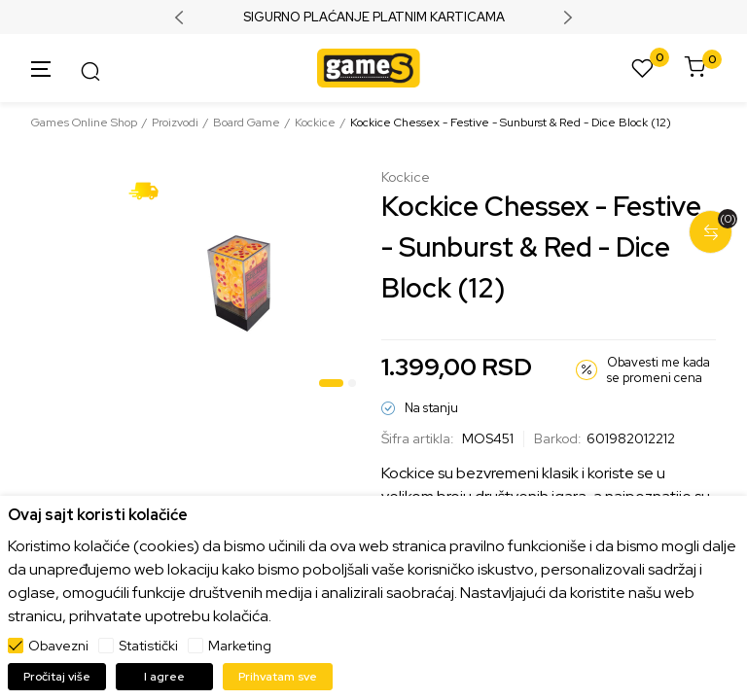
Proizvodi (175, 122)
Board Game (247, 122)
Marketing (240, 646)
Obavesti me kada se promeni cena (658, 370)
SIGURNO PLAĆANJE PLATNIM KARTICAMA (374, 17)
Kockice (315, 122)
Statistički (148, 646)
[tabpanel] (242, 283)
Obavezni (58, 646)
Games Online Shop (84, 122)
